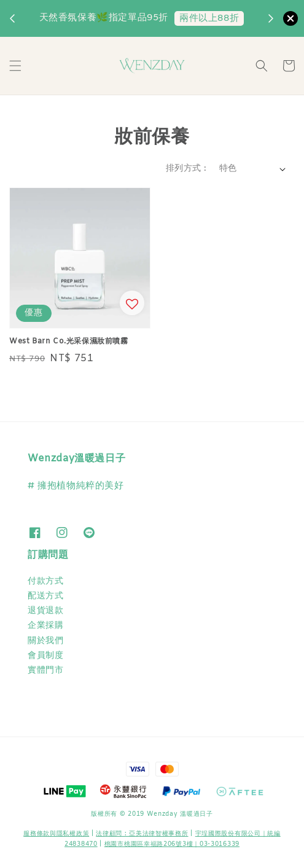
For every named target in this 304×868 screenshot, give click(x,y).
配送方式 (45, 596)
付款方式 (45, 581)
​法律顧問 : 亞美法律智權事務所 (142, 834)
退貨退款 (45, 611)
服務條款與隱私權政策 (56, 834)
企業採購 (45, 626)
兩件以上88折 (209, 18)
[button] (15, 66)
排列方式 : (186, 169)
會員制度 (45, 656)
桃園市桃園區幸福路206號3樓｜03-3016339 (172, 844)
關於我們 (45, 641)
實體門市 (45, 671)
